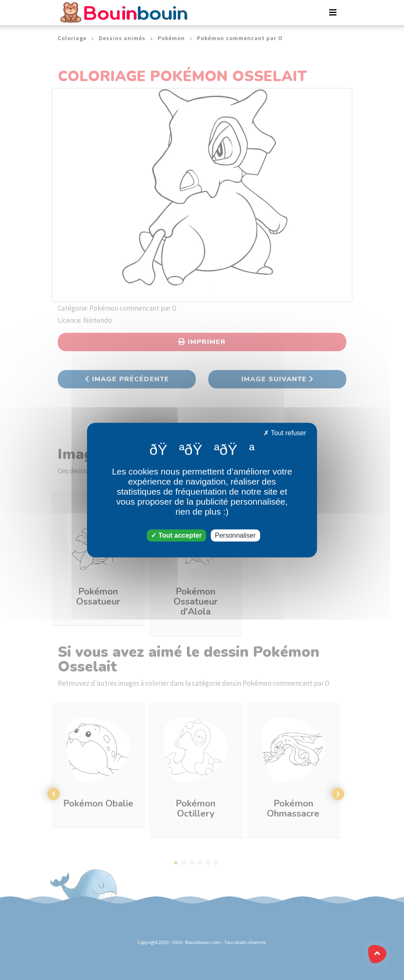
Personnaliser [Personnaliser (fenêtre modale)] (235, 535)
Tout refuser (285, 433)
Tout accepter (176, 535)
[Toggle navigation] (333, 13)
